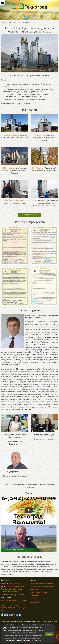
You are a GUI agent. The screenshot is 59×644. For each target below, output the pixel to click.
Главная (4, 22)
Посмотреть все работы (29, 215)
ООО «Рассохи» (38, 168)
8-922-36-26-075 (15, 583)
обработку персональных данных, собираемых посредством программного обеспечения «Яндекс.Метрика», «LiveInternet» (24, 638)
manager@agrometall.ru (15, 595)
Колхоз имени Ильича (11, 135)
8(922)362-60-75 (29, 12)
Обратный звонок (29, 15)
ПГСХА (33, 201)
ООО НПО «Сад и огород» (19, 22)
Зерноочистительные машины (42, 583)
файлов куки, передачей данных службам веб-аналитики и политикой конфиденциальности (24, 633)
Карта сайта (35, 602)
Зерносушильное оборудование (43, 586)
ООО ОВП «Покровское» (14, 201)
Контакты (34, 599)
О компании (35, 596)
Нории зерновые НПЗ (39, 593)
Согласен (49, 634)
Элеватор (34, 590)
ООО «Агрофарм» (10, 168)
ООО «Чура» (39, 135)
